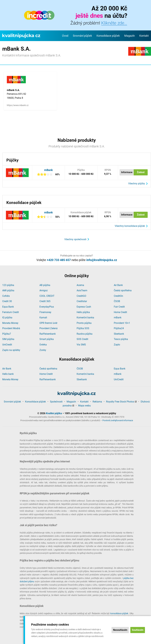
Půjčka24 (119, 328)
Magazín (130, 36)
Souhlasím (138, 630)
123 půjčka (8, 285)
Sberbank (119, 334)
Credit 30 (7, 301)
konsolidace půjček (119, 613)
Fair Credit (119, 307)
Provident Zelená (48, 328)
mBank (48, 170)
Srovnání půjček (82, 36)
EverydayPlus (47, 307)
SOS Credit (82, 339)
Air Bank (118, 285)
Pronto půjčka (84, 323)
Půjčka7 (7, 334)
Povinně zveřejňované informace (118, 420)
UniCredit (7, 345)
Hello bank (8, 374)
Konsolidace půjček (108, 36)
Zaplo (117, 345)
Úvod (65, 36)
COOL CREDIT (47, 296)
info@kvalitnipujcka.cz (102, 260)
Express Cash (84, 307)
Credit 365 (45, 301)
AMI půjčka (8, 290)
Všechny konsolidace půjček (130, 226)
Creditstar (82, 301)
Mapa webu (84, 406)
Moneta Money (10, 323)
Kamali (43, 318)
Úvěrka (43, 345)
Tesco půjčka (121, 339)
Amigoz (44, 290)
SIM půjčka (8, 339)
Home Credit (120, 312)
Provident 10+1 (122, 323)
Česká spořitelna (123, 290)
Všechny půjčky (137, 184)
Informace (127, 172)
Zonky (43, 350)
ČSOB (117, 301)
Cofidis (6, 296)
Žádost (141, 172)
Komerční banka (85, 318)
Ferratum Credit (11, 312)
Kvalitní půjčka (54, 413)
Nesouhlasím (120, 630)
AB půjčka (45, 285)
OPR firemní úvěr (48, 323)
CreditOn (118, 296)
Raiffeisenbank (48, 334)
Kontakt (144, 36)
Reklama (97, 402)
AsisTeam (82, 290)
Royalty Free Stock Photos (120, 402)
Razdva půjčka (85, 334)
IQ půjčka (7, 318)
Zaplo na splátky (11, 350)
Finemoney (45, 312)
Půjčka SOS (83, 328)
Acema (80, 285)
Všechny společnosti (75, 239)
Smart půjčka (47, 339)
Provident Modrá (11, 328)
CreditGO (81, 296)
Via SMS (81, 345)
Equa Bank (8, 307)
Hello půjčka (83, 312)
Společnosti (56, 402)
